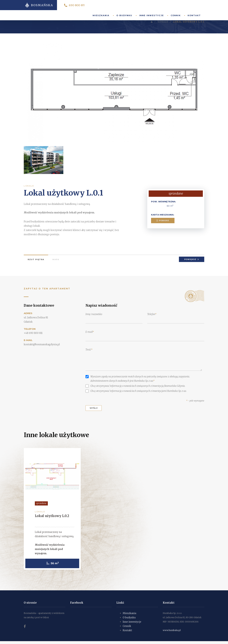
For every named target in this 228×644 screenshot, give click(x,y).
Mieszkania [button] (101, 15)
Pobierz (163, 213)
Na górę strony (193, 638)
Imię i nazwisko (94, 306)
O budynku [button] (124, 15)
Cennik (176, 15)
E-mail (89, 324)
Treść (88, 342)
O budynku (129, 610)
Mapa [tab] (56, 252)
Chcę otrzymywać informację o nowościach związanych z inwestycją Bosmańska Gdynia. (138, 378)
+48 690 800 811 (33, 325)
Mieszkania (129, 605)
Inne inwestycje (151, 15)
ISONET (68, 639)
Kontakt (194, 15)
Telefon (151, 306)
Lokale (29, 178)
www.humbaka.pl (172, 622)
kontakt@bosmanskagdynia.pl (42, 336)
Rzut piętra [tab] (36, 252)
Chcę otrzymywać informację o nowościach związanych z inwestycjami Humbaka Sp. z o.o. (138, 383)
